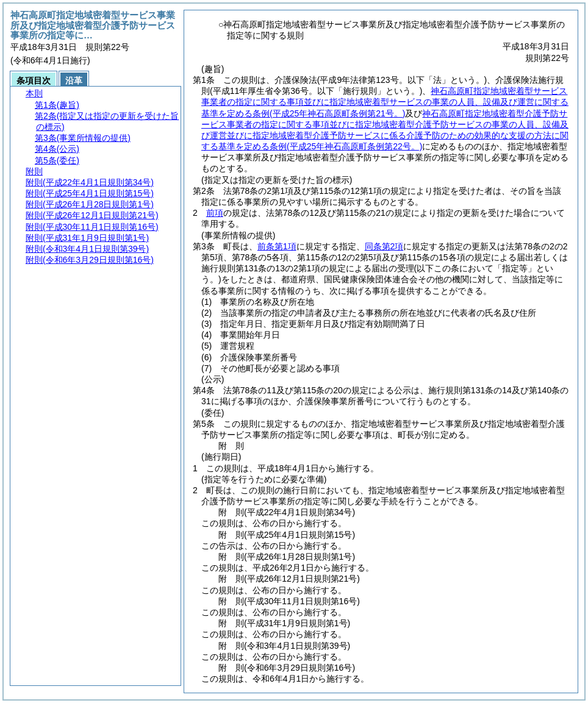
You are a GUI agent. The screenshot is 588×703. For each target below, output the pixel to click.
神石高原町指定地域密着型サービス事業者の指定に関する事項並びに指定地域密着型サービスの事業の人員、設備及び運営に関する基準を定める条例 (385, 102)
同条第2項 (384, 246)
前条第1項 (277, 246)
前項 (215, 213)
